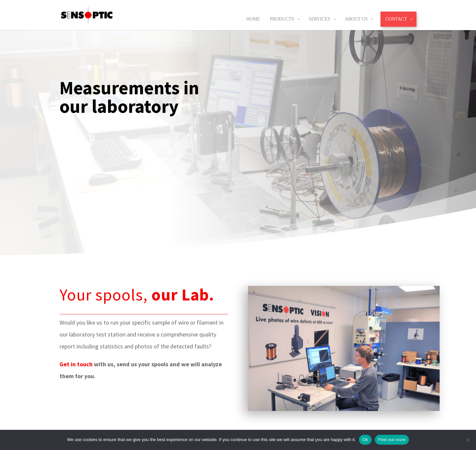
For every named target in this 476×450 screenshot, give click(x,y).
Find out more (392, 440)
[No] (468, 440)
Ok (365, 440)
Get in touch (76, 364)
